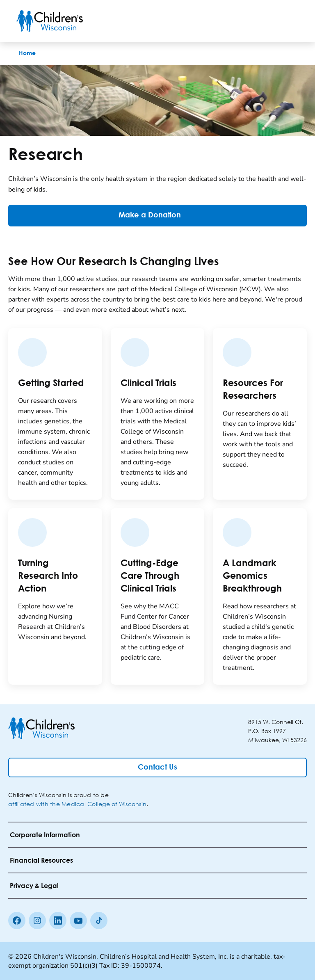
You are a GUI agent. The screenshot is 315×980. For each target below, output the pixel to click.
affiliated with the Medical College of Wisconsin (77, 804)
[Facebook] (17, 921)
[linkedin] (58, 921)
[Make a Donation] (157, 216)
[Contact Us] (157, 768)
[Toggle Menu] (289, 21)
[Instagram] (37, 921)
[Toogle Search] (267, 21)
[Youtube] (78, 921)
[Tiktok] (99, 921)
